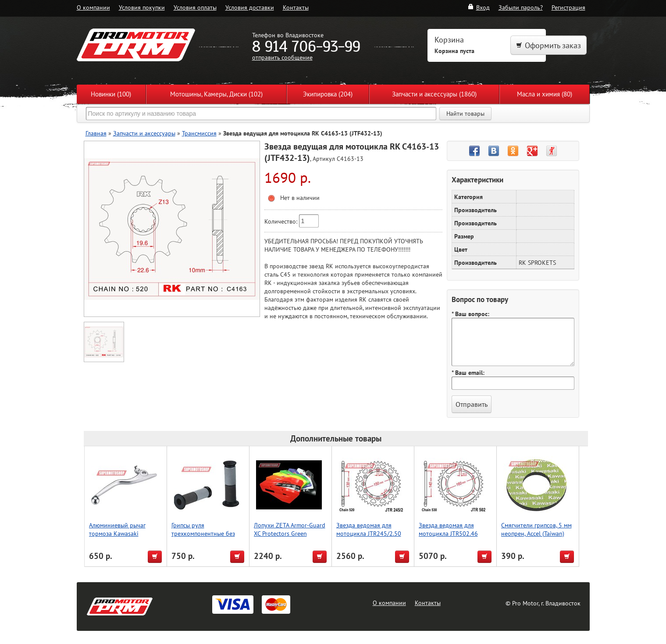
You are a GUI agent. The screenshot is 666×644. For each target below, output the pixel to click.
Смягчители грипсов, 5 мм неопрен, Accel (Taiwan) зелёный (536, 533)
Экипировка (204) (328, 94)
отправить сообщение (282, 57)
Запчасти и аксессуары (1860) (434, 94)
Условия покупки (142, 7)
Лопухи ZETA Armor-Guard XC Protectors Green (290, 529)
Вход (479, 7)
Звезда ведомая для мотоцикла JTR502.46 (448, 529)
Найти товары (465, 114)
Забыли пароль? (521, 7)
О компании (93, 7)
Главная (96, 133)
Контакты (296, 7)
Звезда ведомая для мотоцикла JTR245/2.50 (369, 529)
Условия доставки (250, 7)
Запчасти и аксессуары (144, 133)
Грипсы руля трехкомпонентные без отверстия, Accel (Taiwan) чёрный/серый (205, 537)
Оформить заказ (548, 45)
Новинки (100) (111, 94)
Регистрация (568, 7)
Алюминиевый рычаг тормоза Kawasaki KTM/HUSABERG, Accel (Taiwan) (119, 537)
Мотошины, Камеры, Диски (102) (216, 94)
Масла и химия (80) (545, 94)
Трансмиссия (199, 133)
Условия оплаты (195, 7)
